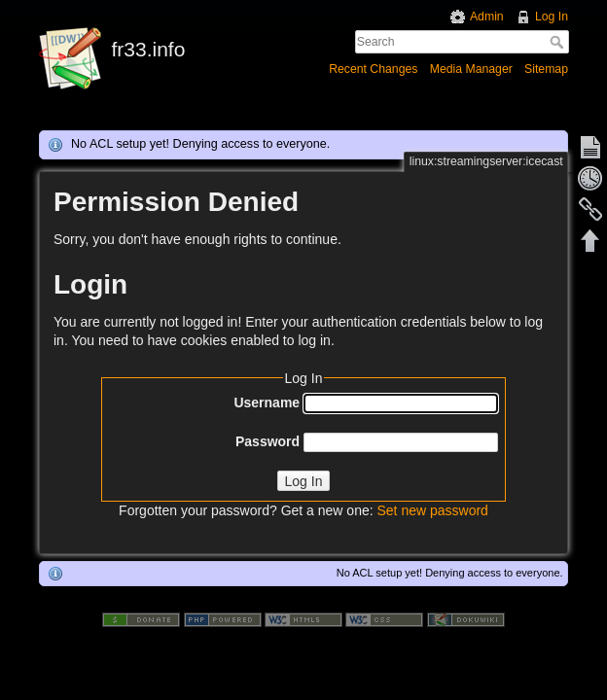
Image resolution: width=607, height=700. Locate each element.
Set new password (432, 510)
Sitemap (546, 69)
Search (559, 42)
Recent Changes (373, 69)
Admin (487, 17)
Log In (552, 17)
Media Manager (471, 69)
